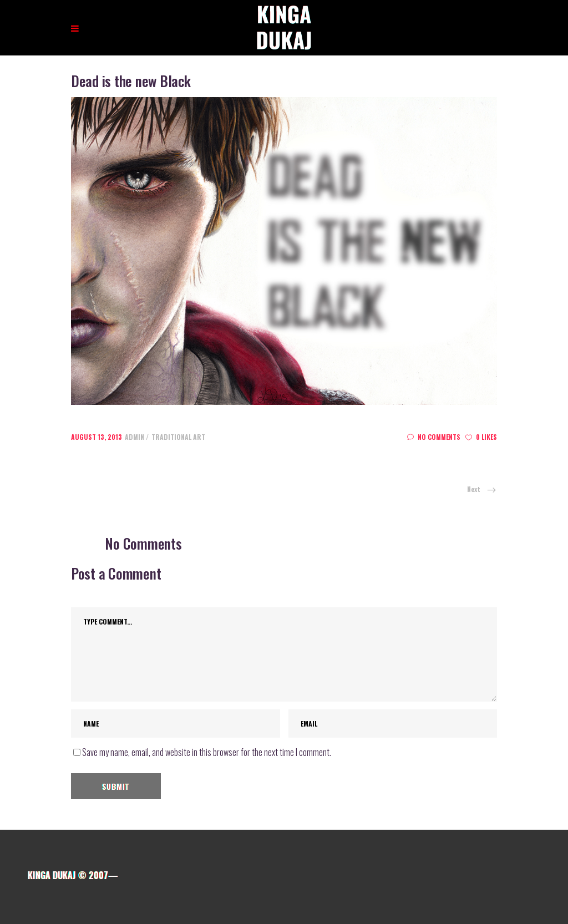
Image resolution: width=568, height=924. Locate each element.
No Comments (434, 437)
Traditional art (178, 437)
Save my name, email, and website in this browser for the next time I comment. (207, 752)
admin (135, 437)
